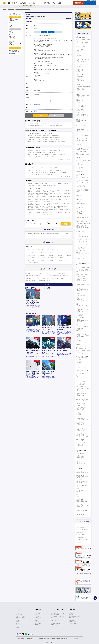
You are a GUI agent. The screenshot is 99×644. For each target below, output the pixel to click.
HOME (5, 9)
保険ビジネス (80, 113)
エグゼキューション (40, 276)
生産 (78, 496)
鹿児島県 (29, 263)
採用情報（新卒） (73, 622)
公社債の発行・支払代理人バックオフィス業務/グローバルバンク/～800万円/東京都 (43, 136)
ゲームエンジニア (80, 438)
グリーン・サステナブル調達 (82, 503)
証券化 (58, 273)
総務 (77, 304)
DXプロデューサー (80, 361)
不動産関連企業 (30, 236)
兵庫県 (70, 255)
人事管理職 (78, 319)
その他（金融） (81, 167)
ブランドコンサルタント (81, 248)
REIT (34, 278)
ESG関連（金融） (81, 46)
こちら (14, 53)
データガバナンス (80, 446)
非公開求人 (16, 20)
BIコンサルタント (80, 211)
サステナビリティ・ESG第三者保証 (83, 189)
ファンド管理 (79, 83)
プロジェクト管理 (81, 381)
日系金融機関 (37, 104)
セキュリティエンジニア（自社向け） (83, 336)
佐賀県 (47, 260)
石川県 (47, 255)
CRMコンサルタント (80, 210)
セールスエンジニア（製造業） (82, 511)
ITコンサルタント (80, 208)
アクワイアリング (80, 162)
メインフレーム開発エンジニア (82, 420)
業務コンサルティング (82, 198)
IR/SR (78, 298)
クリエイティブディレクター (82, 458)
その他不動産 (79, 103)
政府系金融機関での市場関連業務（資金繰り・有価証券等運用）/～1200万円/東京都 (43, 137)
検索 (66, 224)
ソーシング (48, 276)
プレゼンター (79, 82)
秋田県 (47, 253)
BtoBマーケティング (80, 301)
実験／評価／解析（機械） (81, 483)
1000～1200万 (12, 35)
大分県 (61, 260)
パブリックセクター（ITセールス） (83, 357)
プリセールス (79, 391)
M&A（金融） (79, 56)
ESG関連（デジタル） (82, 367)
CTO (77, 376)
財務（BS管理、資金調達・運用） (83, 289)
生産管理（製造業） (80, 498)
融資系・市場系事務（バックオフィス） (23, 9)
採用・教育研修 (79, 322)
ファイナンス (64, 278)
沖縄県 (34, 263)
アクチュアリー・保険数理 (81, 114)
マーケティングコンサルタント (82, 247)
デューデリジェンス (41, 278)
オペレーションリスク (81, 110)
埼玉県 (39, 249)
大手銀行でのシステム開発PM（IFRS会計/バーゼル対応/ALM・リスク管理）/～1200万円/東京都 (46, 154)
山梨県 (29, 255)
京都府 (29, 258)
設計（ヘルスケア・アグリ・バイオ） (83, 494)
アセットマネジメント (81, 91)
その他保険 (78, 123)
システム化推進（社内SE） (81, 401)
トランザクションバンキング (82, 139)
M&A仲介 (78, 234)
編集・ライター (79, 461)
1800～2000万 (12, 40)
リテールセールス (80, 148)
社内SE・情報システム (82, 398)
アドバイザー (29, 278)
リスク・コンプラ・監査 (83, 327)
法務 (77, 331)
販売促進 (78, 465)
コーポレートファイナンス (32, 273)
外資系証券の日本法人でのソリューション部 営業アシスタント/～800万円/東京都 (43, 139)
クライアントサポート (81, 312)
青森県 (33, 253)
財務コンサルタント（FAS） (82, 225)
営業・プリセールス (82, 387)
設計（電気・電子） (80, 490)
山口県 (66, 258)
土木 (77, 102)
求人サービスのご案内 (21, 616)
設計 (78, 489)
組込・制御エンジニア (81, 439)
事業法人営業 (79, 146)
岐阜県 (56, 255)
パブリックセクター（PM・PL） (82, 355)
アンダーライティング (63, 276)
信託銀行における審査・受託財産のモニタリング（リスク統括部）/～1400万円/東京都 (44, 171)
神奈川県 (34, 249)
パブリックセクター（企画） (84, 268)
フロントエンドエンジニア (81, 421)
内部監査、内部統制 (80, 328)
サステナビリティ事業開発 (81, 281)
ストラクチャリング (30, 276)
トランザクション (30, 281)
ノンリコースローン (39, 281)
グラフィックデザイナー (81, 455)
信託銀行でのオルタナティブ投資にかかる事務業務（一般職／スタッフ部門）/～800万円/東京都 (46, 141)
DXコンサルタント (80, 214)
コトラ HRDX (54, 619)
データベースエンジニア (81, 431)
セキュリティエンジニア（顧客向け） (83, 437)
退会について (76, 639)
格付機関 (78, 170)
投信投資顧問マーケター (81, 84)
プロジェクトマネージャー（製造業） (83, 505)
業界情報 (18, 623)
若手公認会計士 (37, 622)
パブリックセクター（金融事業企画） (83, 43)
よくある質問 (19, 625)
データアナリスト (80, 447)
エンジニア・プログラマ (83, 417)
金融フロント (80, 143)
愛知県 (48, 249)
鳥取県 (48, 258)
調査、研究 (78, 252)
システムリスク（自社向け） (82, 334)
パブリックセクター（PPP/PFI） (82, 44)
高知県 (42, 260)
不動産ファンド (79, 73)
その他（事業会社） (80, 315)
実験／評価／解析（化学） (81, 484)
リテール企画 (79, 158)
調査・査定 (78, 119)
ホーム (17, 613)
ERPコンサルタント (80, 209)
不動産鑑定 (78, 93)
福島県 (56, 253)
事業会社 (50, 236)
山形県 (52, 253)
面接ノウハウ (19, 619)
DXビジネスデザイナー (81, 363)
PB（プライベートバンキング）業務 (83, 147)
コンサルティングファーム (40, 236)
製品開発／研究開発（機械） (82, 474)
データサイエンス (81, 443)
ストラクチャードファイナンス (82, 63)
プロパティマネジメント (81, 92)
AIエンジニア (79, 365)
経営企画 (78, 297)
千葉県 (43, 249)
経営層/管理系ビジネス (38, 618)
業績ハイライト (72, 618)
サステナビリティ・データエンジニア (83, 369)
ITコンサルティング (82, 206)
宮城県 (42, 253)
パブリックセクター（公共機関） (83, 274)
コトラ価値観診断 (55, 615)
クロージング (48, 281)
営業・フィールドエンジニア (84, 509)
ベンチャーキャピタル (81, 74)
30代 (13, 22)
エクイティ (57, 278)
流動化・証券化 (79, 64)
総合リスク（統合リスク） (81, 107)
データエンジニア (80, 432)
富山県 (42, 255)
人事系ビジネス (81, 318)
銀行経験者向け (37, 625)
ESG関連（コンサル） (82, 185)
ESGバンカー (79, 52)
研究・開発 (80, 471)
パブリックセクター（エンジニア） (83, 356)
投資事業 (79, 66)
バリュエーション (65, 273)
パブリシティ (72, 619)
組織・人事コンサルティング (84, 217)
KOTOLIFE (54, 620)
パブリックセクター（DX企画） (82, 354)
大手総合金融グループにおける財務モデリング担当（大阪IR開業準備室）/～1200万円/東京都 (45, 156)
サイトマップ (69, 639)
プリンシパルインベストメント (82, 68)
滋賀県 (33, 258)
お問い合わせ (21, 639)
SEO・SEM (79, 413)
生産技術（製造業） (80, 499)
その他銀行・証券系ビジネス (84, 152)
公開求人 (11, 20)
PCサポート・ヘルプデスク (81, 402)
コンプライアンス (80, 332)
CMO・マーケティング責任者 (82, 302)
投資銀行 (48, 278)
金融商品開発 (79, 133)
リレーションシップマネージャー (83, 138)
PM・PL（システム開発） (81, 383)
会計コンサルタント (80, 227)
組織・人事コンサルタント (81, 219)
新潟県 (33, 255)
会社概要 (71, 613)
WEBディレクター (80, 412)
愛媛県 (38, 260)
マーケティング (79, 300)
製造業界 (35, 620)
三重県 (65, 255)
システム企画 (79, 379)
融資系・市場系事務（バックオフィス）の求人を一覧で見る (59, 143)
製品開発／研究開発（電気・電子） (83, 473)
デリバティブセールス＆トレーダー (83, 131)
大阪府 (52, 249)
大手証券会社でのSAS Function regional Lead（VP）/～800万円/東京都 (41, 152)
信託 (77, 154)
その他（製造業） (80, 507)
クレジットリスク (80, 108)
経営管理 (79, 339)
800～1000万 (12, 34)
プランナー (78, 459)
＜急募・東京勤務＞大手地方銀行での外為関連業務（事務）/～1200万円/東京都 (42, 124)
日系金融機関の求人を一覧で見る (64, 160)
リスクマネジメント (82, 105)
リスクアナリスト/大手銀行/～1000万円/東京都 (36, 158)
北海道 (29, 253)
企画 (77, 303)
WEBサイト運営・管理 (81, 403)
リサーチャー (79, 256)
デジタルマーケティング (81, 410)
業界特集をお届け (37, 613)
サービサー (78, 169)
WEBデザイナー (79, 411)
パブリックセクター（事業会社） (83, 269)
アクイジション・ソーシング (82, 89)
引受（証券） (79, 157)
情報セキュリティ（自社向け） (82, 333)
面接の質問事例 (19, 620)
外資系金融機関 (37, 234)
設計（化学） (79, 493)
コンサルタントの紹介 (21, 618)
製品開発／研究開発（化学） (82, 475)
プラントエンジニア (80, 504)
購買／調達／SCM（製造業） (82, 501)
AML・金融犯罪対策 (80, 337)
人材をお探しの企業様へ (88, 1)
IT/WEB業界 (36, 619)
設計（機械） (79, 492)
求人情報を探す (11, 9)
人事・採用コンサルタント (81, 220)
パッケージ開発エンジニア (81, 419)
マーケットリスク (80, 109)
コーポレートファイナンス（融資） (83, 137)
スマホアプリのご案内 (21, 626)
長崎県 (52, 260)
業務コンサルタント (80, 200)
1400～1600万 (12, 37)
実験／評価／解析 (81, 480)
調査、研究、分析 (81, 251)
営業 (77, 460)
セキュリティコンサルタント (82, 242)
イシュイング (79, 164)
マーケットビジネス (82, 125)
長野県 (38, 255)
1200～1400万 (12, 36)
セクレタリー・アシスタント (82, 306)
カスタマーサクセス (80, 396)
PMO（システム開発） (81, 384)
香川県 (33, 260)
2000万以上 (12, 41)
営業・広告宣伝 (81, 454)
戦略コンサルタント (80, 196)
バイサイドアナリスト (81, 81)
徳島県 (29, 260)
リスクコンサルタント (81, 238)
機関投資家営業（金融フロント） (83, 150)
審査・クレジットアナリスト (82, 141)
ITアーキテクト (79, 212)
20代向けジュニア (37, 623)
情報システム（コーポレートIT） (83, 400)
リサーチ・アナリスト (81, 132)
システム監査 (79, 329)
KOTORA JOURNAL (56, 623)
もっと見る (68, 216)
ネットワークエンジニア (81, 434)
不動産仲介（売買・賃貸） (81, 100)
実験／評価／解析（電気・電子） (83, 482)
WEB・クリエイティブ (82, 406)
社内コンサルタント (80, 378)
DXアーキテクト (79, 364)
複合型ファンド (79, 72)
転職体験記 (18, 622)
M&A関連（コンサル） (82, 231)
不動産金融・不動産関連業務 (84, 87)
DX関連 (79, 360)
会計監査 (78, 293)
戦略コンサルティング (82, 194)
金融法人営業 (79, 145)
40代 (16, 22)
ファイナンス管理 (81, 283)
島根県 (52, 258)
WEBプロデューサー (80, 408)
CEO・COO (79, 341)
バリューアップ (42, 273)
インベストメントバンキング (84, 54)
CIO (77, 377)
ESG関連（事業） (81, 277)
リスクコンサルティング (83, 236)
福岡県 (57, 249)
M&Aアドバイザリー (80, 233)
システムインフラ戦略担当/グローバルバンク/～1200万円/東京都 (39, 175)
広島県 (62, 258)
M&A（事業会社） (80, 314)
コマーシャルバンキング (83, 135)
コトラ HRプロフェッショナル (58, 613)
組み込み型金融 (79, 165)
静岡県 (61, 255)
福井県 (52, 255)
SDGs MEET (54, 625)
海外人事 (78, 324)
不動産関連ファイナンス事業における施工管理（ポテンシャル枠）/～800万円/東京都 (43, 150)
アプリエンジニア (80, 440)
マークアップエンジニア (81, 407)
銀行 (35, 111)
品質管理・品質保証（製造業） (82, 502)
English (94, 1)
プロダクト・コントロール (81, 291)
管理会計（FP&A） (80, 288)
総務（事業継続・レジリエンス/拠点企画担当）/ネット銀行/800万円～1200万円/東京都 (44, 169)
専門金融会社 (56, 234)
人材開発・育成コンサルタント (82, 221)
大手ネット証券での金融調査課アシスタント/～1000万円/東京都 (39, 134)
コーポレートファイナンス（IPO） (83, 62)
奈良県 (38, 258)
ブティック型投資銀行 (47, 234)
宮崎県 (65, 260)
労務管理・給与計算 (80, 323)
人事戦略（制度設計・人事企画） (83, 321)
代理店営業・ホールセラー (81, 121)
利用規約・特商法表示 (44, 639)
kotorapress (54, 622)
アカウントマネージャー (81, 392)
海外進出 (79, 343)
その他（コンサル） (82, 258)
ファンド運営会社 (64, 234)
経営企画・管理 (81, 374)
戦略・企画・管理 (81, 295)
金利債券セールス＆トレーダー (82, 129)
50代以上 (11, 23)
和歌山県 (43, 258)
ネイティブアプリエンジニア (82, 430)
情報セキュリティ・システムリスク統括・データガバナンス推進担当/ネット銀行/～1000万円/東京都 (46, 173)
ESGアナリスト (79, 50)
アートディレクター (80, 456)
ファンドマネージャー (81, 78)
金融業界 (35, 615)
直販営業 (78, 122)
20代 (11, 22)
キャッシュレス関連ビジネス (84, 161)
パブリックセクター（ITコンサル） (83, 183)
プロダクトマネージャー (81, 313)
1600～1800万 (12, 39)
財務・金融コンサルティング (84, 224)
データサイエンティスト (81, 444)
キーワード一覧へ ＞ (49, 285)
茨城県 (61, 253)
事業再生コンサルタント (81, 204)
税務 (77, 292)
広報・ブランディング (81, 464)
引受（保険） (79, 118)
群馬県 (70, 253)
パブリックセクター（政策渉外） (83, 273)
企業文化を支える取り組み (75, 616)
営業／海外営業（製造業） (81, 514)
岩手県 (38, 253)
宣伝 (77, 463)
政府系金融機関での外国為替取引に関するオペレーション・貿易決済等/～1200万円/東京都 (45, 126)
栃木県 (65, 253)
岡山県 (57, 258)
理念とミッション (73, 615)
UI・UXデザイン (79, 415)
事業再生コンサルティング (83, 202)
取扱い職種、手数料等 (55, 639)
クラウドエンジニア (80, 428)
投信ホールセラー (80, 79)
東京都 (35, 84)
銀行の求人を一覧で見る (66, 176)
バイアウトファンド (51, 273)
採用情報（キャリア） (74, 620)
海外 (38, 263)
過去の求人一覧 (19, 627)
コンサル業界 (36, 616)
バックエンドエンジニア (81, 422)
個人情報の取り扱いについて (32, 639)
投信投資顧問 (80, 76)
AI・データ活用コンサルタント (82, 215)
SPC (53, 278)
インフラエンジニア (80, 433)
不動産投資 (54, 276)
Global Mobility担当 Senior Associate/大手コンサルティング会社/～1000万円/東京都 (43, 167)
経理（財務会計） (80, 287)
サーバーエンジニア (80, 436)
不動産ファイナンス (80, 88)
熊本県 (56, 260)
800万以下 (11, 33)
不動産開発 (78, 94)
